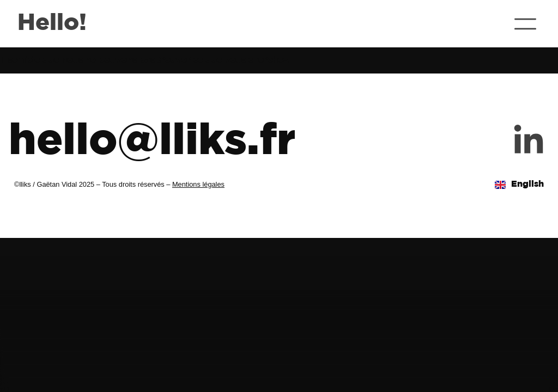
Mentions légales (198, 184)
